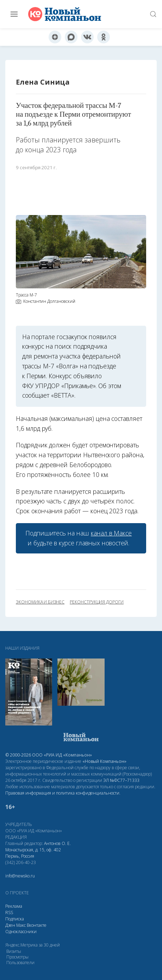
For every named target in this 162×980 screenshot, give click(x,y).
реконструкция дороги (97, 602)
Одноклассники (21, 932)
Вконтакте (37, 925)
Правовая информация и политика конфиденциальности (62, 793)
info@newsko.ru (20, 876)
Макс (21, 925)
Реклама (14, 906)
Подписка (15, 919)
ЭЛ (121, 780)
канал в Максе (111, 533)
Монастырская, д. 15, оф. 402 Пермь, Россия (33, 853)
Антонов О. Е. (57, 843)
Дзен (10, 925)
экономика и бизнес (40, 602)
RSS (9, 912)
